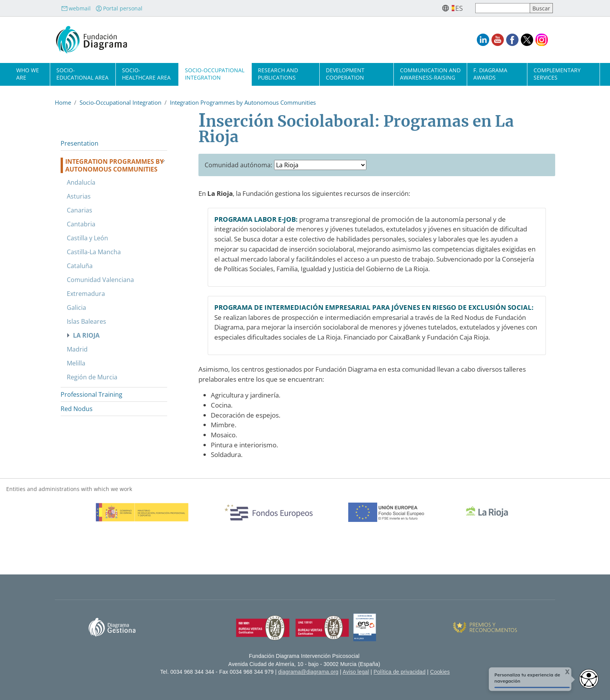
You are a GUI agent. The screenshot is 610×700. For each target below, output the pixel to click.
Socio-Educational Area (82, 74)
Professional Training (91, 394)
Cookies (440, 672)
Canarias (80, 210)
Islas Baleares (86, 321)
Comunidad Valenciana (100, 280)
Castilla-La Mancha (94, 252)
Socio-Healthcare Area (146, 74)
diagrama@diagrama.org (308, 672)
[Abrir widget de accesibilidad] (589, 679)
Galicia (76, 308)
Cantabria (81, 224)
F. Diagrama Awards (490, 74)
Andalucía (81, 182)
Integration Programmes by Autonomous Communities (243, 102)
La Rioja (86, 335)
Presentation (80, 143)
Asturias (79, 196)
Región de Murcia (92, 377)
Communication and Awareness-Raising (430, 74)
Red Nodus (77, 409)
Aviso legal (356, 672)
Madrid (77, 349)
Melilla (76, 363)
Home (63, 102)
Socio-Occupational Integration (215, 74)
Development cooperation (345, 74)
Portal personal (119, 8)
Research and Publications (278, 74)
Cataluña (80, 266)
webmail (76, 8)
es (459, 8)
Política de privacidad (400, 672)
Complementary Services (557, 74)
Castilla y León (87, 238)
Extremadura (86, 294)
